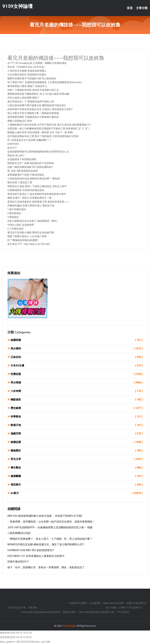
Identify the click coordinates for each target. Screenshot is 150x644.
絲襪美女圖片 (70, 612)
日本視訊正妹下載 (17, 608)
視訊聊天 (77, 485)
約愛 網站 (33, 608)
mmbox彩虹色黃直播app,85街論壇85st (41, 612)
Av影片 (77, 493)
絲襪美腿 (77, 340)
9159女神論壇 (18, 6)
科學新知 (77, 417)
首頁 (130, 8)
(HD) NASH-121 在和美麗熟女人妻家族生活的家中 (36, 556)
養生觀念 (77, 468)
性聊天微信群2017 (18, 562)
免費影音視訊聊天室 (137, 603)
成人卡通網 (111, 608)
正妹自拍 (77, 357)
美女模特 (77, 349)
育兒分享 (77, 459)
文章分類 (142, 8)
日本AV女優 (77, 366)
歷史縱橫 (77, 408)
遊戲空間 (77, 434)
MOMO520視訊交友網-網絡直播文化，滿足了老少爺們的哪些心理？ (46, 544)
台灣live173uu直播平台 (131, 608)
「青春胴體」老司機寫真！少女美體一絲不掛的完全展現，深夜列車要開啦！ (51, 522)
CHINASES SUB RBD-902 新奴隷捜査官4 (30, 550)
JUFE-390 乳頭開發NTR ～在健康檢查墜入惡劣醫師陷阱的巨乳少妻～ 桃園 (50, 527)
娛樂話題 (77, 442)
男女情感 (77, 383)
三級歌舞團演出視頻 (19, 533)
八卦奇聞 (77, 391)
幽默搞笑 (77, 400)
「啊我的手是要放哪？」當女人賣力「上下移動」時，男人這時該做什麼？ (50, 539)
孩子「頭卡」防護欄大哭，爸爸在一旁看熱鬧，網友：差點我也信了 (46, 567)
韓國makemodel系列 (114, 603)
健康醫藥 (77, 476)
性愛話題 (77, 374)
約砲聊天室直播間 (78, 603)
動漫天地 (77, 425)
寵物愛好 (77, 451)
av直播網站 (95, 603)
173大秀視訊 (123, 612)
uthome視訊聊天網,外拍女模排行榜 (96, 612)
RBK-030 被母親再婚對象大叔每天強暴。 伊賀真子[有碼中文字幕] (45, 516)
